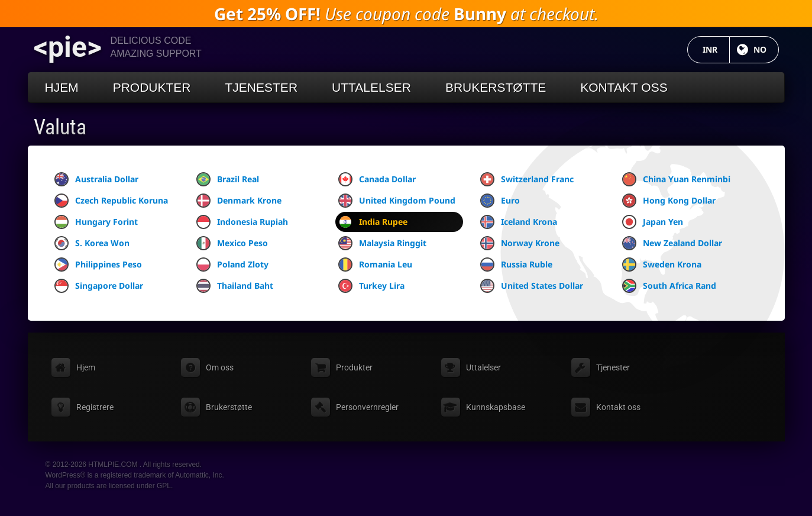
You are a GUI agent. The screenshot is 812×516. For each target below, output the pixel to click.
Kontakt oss (624, 87)
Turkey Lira (371, 286)
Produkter (152, 87)
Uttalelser (371, 87)
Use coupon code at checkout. (406, 14)
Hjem (62, 87)
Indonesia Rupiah (242, 222)
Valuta (60, 127)
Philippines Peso (98, 265)
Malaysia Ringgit (382, 243)
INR (716, 49)
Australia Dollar (96, 179)
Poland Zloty (232, 265)
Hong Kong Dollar (669, 201)
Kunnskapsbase (496, 407)
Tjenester (262, 87)
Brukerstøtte (496, 87)
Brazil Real (228, 179)
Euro (500, 201)
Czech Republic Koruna (111, 201)
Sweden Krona (662, 265)
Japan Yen (653, 222)
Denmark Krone (239, 201)
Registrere (95, 407)
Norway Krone (520, 243)
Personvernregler (367, 407)
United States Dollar (532, 286)
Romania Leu (375, 265)
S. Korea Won (92, 243)
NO (766, 49)
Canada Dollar (377, 179)
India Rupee (373, 222)
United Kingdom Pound (397, 201)
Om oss (220, 367)
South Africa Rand (669, 286)
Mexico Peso (232, 243)
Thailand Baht (235, 286)
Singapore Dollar (99, 286)
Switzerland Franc (527, 179)
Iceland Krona (519, 222)
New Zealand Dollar (672, 243)
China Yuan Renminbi (676, 179)
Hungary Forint (96, 222)
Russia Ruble (516, 265)
